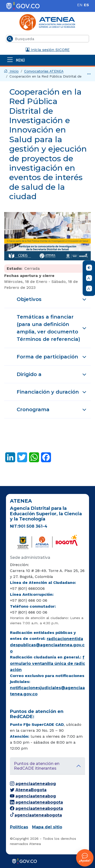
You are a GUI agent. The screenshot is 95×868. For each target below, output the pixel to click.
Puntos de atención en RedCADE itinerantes (37, 766)
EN (80, 5)
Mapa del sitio (47, 827)
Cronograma (52, 412)
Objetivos (52, 301)
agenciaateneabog (33, 784)
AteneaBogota (28, 790)
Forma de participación (52, 359)
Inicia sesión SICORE (48, 50)
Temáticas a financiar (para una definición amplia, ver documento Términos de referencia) (52, 328)
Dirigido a (52, 377)
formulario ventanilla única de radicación (47, 664)
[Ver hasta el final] (89, 74)
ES (86, 5)
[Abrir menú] (47, 60)
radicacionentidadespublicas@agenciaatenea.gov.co (47, 645)
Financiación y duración (52, 394)
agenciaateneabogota (36, 802)
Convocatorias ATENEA (44, 71)
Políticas (19, 827)
